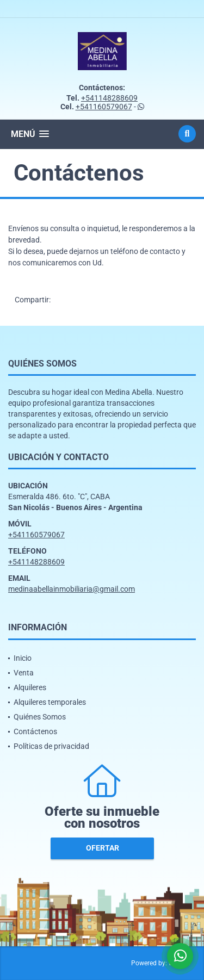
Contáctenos (35, 731)
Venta (24, 673)
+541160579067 (104, 107)
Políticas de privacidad (51, 746)
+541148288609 (109, 98)
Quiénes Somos (40, 717)
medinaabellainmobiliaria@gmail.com (72, 589)
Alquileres (30, 687)
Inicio (23, 658)
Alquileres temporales (50, 702)
